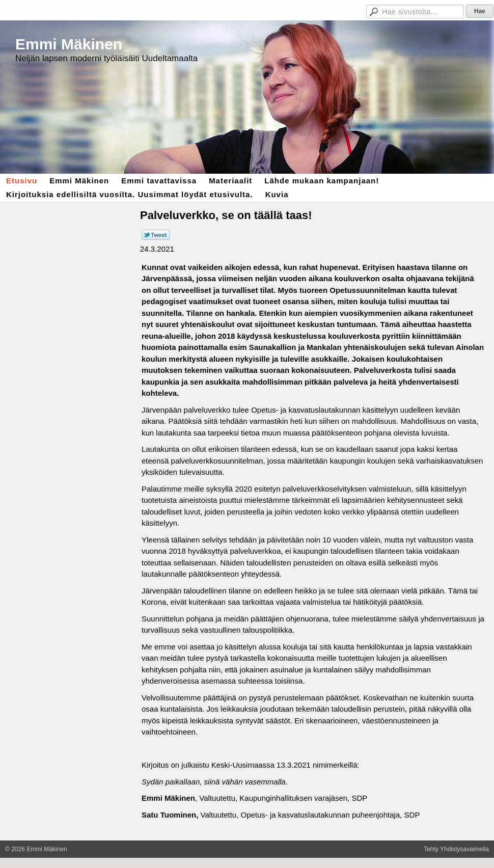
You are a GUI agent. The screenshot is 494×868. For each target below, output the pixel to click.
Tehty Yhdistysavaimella (456, 849)
